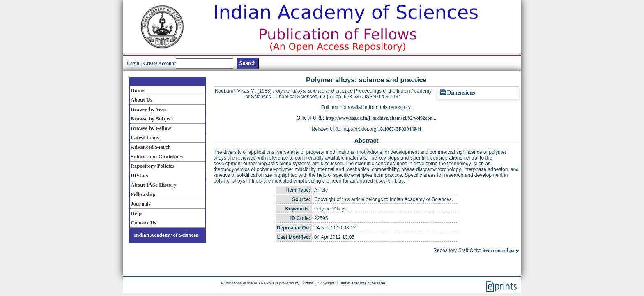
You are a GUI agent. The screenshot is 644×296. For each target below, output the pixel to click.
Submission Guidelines (157, 156)
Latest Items (145, 138)
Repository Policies (153, 166)
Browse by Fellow (151, 128)
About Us (141, 100)
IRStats (139, 175)
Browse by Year (148, 109)
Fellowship (143, 194)
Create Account (160, 63)
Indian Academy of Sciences (166, 235)
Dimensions (458, 93)
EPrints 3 (308, 283)
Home (138, 90)
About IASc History (153, 185)
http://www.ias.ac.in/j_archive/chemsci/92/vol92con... (381, 118)
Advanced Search (151, 147)
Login (133, 63)
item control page (501, 250)
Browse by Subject (152, 119)
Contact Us (143, 223)
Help (136, 213)
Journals (141, 204)
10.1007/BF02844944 (400, 129)
